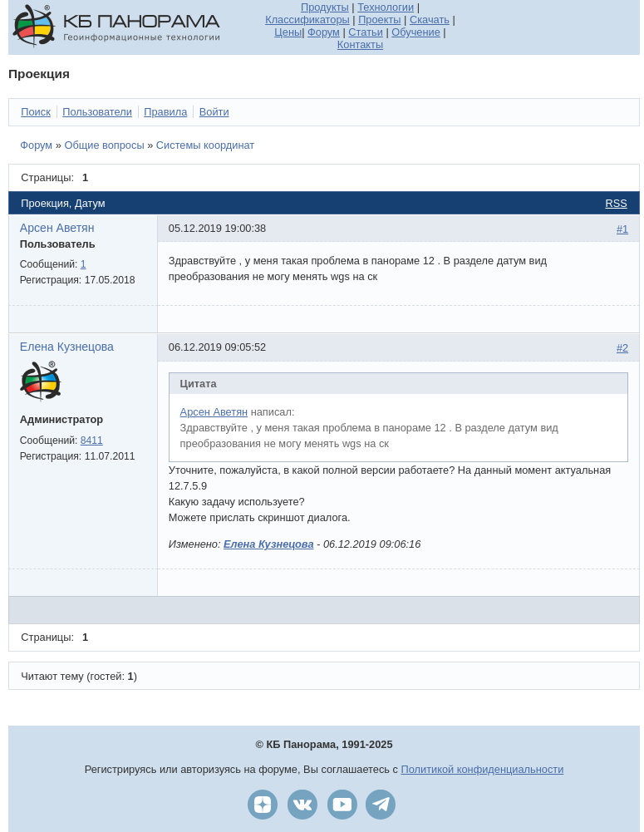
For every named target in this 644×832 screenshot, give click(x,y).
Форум (324, 32)
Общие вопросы (104, 145)
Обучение (416, 32)
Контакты (360, 44)
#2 (622, 348)
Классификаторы (307, 20)
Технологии (386, 7)
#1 (622, 229)
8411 (92, 441)
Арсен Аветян (57, 228)
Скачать (430, 20)
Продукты (325, 7)
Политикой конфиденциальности (483, 769)
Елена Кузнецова (67, 347)
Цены (288, 32)
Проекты (379, 20)
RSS (616, 203)
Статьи (365, 32)
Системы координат (205, 145)
